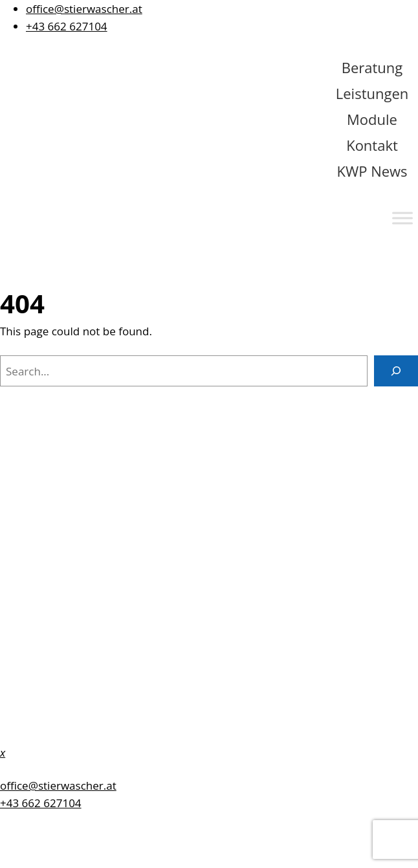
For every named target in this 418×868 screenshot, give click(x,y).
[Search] (396, 371)
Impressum (30, 552)
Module (372, 119)
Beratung (372, 67)
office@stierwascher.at (84, 9)
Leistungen (372, 93)
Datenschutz (33, 578)
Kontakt (372, 145)
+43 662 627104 (67, 26)
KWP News (372, 171)
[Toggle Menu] (402, 218)
